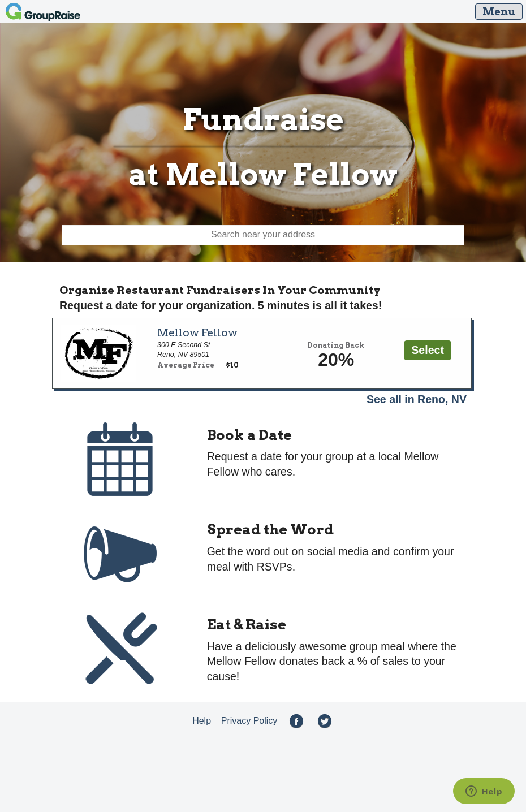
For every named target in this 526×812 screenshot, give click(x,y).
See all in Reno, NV (417, 399)
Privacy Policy (249, 721)
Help (202, 721)
